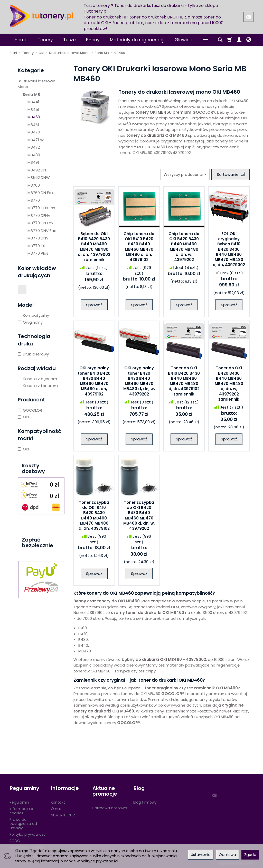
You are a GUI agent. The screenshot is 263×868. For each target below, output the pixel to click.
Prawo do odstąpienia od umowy (23, 823)
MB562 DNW (39, 177)
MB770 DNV (38, 238)
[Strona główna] (42, 16)
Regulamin (19, 802)
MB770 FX (36, 246)
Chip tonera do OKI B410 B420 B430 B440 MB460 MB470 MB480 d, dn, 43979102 (139, 247)
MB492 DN (37, 170)
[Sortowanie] (230, 174)
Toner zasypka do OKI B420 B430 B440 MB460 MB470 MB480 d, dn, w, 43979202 (139, 516)
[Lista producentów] (185, 174)
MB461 (33, 125)
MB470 (34, 132)
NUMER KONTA (63, 814)
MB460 (34, 117)
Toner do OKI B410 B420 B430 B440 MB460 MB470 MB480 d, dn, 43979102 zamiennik (184, 381)
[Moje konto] (239, 40)
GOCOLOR (30, 410)
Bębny (93, 40)
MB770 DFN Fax (41, 208)
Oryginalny (30, 322)
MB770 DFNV (39, 215)
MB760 (34, 185)
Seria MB (31, 95)
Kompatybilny (33, 315)
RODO (15, 840)
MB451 (33, 109)
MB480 (34, 155)
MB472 (34, 147)
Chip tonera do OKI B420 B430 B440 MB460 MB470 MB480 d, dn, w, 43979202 (184, 247)
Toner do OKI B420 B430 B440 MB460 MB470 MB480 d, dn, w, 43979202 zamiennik (229, 384)
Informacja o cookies (21, 810)
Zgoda (250, 855)
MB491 (33, 162)
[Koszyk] (230, 40)
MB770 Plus (38, 253)
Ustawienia (201, 855)
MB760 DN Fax (40, 193)
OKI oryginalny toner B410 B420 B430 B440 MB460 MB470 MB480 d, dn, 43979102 (94, 381)
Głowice (184, 40)
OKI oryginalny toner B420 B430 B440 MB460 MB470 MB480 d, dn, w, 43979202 (139, 381)
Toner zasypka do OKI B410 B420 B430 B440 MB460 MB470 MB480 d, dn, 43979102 (94, 516)
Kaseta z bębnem (37, 379)
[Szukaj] (220, 40)
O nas (56, 808)
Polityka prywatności (28, 834)
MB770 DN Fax (40, 223)
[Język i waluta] (249, 40)
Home (21, 40)
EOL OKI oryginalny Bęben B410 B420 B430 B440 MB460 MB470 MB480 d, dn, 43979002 (229, 249)
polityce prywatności (99, 861)
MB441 (33, 102)
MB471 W (36, 140)
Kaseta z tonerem (38, 386)
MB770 (34, 200)
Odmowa (227, 855)
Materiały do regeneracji (137, 40)
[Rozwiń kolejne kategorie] (205, 40)
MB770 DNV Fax (42, 231)
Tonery (45, 40)
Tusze (69, 40)
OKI (23, 417)
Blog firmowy (145, 802)
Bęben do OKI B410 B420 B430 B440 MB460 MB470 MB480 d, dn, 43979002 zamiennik (94, 247)
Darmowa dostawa (110, 807)
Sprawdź (94, 305)
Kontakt (58, 802)
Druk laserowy (33, 354)
